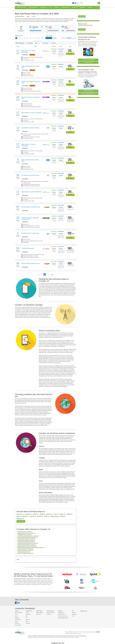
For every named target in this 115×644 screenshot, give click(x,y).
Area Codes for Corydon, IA (24, 552)
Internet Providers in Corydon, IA (25, 532)
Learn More (82, 16)
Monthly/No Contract (50, 38)
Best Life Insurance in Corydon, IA (25, 549)
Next (52, 274)
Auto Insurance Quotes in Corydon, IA (26, 540)
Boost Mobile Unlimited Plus (31, 263)
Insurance (74, 7)
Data (53, 42)
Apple (27, 612)
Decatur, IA (62, 514)
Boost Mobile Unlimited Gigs (31, 207)
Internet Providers (50, 612)
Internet (56, 7)
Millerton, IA (26, 516)
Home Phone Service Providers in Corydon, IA (28, 536)
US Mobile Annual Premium (30, 175)
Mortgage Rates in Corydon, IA (25, 535)
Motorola (28, 620)
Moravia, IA (49, 514)
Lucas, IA (56, 514)
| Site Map (94, 632)
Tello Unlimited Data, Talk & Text (30, 67)
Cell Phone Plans (19, 16)
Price (38, 43)
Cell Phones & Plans (21, 7)
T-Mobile (17, 618)
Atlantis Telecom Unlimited (30, 233)
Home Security (65, 7)
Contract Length (49, 36)
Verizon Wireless (19, 612)
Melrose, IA (40, 516)
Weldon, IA (36, 514)
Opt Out (98, 632)
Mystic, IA (47, 516)
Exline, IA (63, 516)
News (78, 3)
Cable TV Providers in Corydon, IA (25, 553)
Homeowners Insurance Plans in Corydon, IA (28, 543)
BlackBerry (28, 614)
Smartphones (60, 612)
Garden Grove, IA (55, 516)
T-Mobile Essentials (28, 248)
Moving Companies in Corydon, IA (25, 550)
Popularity (29, 42)
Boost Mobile (18, 625)
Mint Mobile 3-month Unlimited (31, 113)
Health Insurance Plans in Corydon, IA (26, 542)
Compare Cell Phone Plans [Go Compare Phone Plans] (88, 60)
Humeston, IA (28, 514)
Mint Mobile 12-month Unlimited (28, 51)
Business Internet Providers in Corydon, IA (27, 537)
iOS (72, 616)
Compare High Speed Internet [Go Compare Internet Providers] (88, 93)
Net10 (16, 621)
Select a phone (21, 31)
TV (51, 7)
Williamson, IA (20, 519)
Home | (67, 632)
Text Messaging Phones (63, 618)
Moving (90, 7)
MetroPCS (17, 623)
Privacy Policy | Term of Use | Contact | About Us (80, 632)
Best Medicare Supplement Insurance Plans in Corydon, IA (31, 547)
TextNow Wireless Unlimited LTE (31, 82)
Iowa (28, 16)
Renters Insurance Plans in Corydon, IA (27, 545)
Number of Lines (19, 36)
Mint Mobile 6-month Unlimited (31, 192)
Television (49, 614)
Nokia (27, 621)
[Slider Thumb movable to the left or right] (42, 31)
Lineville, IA (69, 514)
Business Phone (33, 7)
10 (42, 38)
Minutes (46, 42)
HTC (27, 616)
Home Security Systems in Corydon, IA (26, 539)
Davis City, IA (20, 514)
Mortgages (82, 7)
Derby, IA (19, 516)
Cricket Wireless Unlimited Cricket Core (30, 219)
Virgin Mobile (18, 620)
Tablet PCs (38, 614)
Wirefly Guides (83, 611)
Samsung (28, 623)
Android (73, 612)
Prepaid (58, 38)
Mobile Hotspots (39, 612)
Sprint (16, 616)
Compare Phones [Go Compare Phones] (88, 62)
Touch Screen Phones (62, 616)
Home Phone (43, 7)
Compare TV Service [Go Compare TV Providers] (88, 91)
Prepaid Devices (61, 614)
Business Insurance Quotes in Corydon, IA (27, 546)
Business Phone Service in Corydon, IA (27, 533)
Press (81, 3)
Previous (40, 274)
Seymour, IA (33, 516)
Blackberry (74, 614)
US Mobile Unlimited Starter (30, 128)
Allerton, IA (42, 514)
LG (26, 618)
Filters (69, 38)
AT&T (16, 614)
